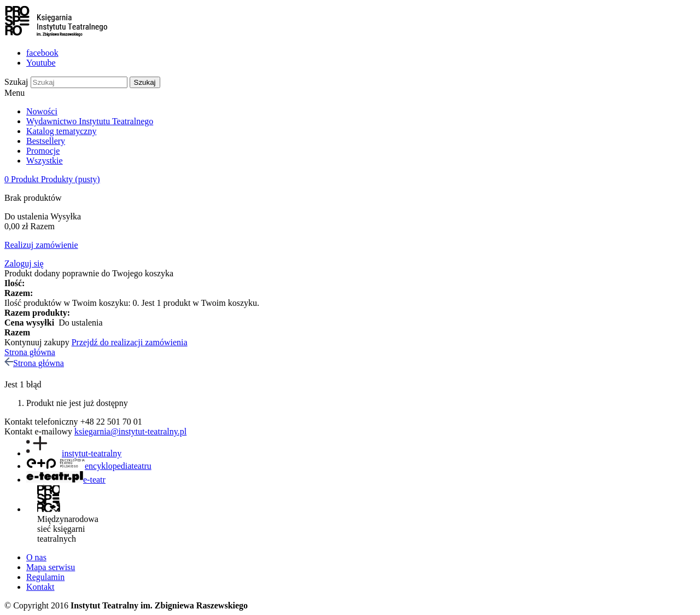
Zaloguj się (24, 263)
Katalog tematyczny (61, 131)
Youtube (41, 63)
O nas (36, 557)
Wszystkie (45, 161)
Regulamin (45, 577)
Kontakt (40, 587)
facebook (42, 53)
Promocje (43, 151)
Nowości (42, 111)
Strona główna (30, 352)
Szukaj (16, 82)
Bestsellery (46, 141)
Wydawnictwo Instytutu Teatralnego (90, 121)
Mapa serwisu (51, 567)
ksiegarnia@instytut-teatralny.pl (130, 431)
